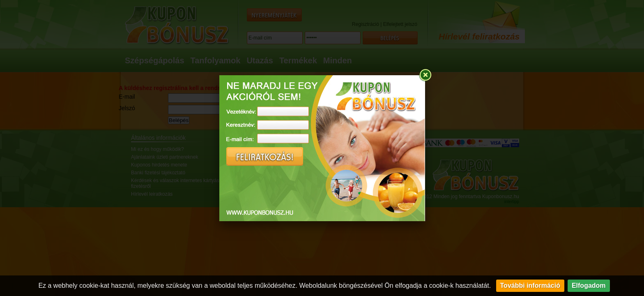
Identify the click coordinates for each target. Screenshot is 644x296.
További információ (530, 286)
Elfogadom (589, 286)
